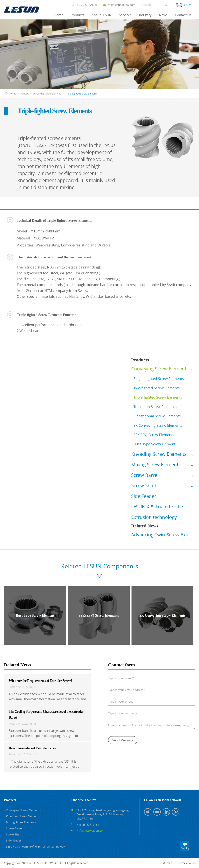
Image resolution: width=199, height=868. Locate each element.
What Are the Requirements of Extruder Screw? (40, 681)
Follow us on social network (162, 800)
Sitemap (167, 863)
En (186, 5)
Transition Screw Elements (155, 407)
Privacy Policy (186, 863)
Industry (145, 15)
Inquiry (185, 846)
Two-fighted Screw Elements (157, 388)
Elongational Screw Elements (157, 416)
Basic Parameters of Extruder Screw (32, 748)
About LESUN (102, 15)
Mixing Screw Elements (156, 464)
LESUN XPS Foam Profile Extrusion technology (35, 846)
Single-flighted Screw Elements (159, 379)
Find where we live (84, 800)
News (163, 15)
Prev (130, 536)
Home (59, 15)
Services (125, 15)
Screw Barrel (145, 475)
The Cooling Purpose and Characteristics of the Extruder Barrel (46, 714)
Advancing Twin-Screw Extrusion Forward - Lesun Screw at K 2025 (163, 535)
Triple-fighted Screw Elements (81, 94)
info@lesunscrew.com (119, 5)
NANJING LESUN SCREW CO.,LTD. (43, 863)
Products (77, 15)
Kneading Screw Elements (159, 454)
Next (196, 536)
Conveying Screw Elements (47, 94)
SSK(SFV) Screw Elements (154, 435)
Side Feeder (144, 496)
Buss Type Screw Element (154, 444)
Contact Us (183, 15)
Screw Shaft (144, 486)
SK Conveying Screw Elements (158, 425)
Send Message (123, 740)
